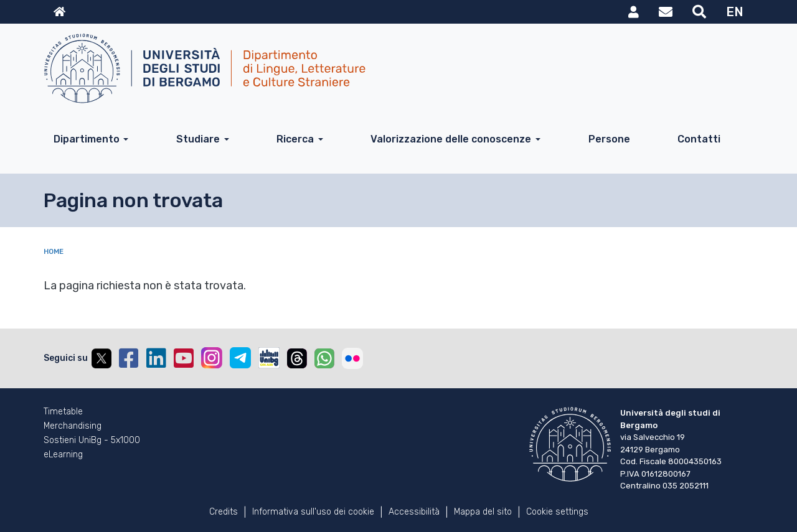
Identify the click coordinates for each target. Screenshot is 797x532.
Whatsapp (324, 358)
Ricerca (295, 139)
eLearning (63, 455)
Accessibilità (414, 512)
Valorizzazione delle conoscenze (451, 139)
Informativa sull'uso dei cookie (313, 512)
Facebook (129, 358)
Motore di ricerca (699, 12)
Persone (609, 139)
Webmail (666, 12)
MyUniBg (634, 12)
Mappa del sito (483, 512)
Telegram (240, 358)
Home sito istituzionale (59, 12)
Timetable (63, 412)
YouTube (184, 358)
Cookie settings (557, 512)
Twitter (101, 358)
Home (54, 252)
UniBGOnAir (269, 358)
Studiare (198, 139)
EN (735, 12)
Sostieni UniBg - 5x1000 (92, 441)
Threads (297, 358)
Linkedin (156, 358)
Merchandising (73, 426)
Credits (224, 512)
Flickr (352, 358)
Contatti (699, 139)
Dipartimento (87, 139)
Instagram (212, 358)
